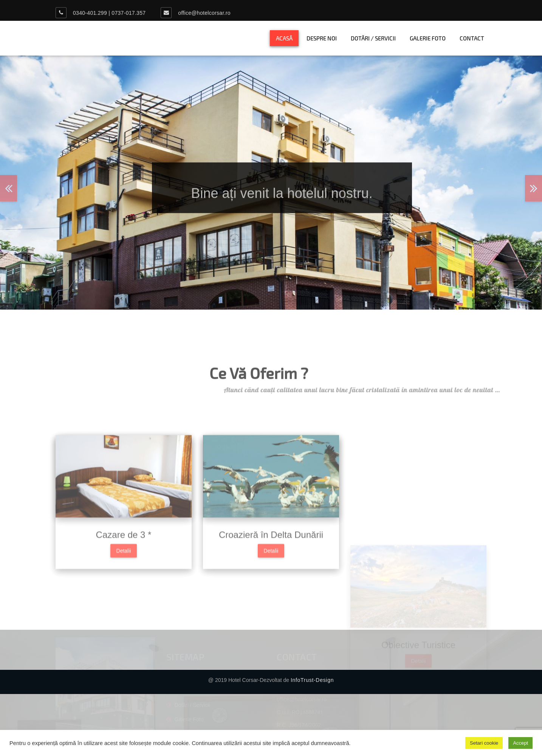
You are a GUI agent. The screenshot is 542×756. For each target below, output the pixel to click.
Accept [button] (520, 743)
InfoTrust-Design (312, 680)
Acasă (284, 38)
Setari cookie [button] (484, 743)
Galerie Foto (428, 38)
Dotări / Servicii (373, 38)
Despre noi (322, 38)
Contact (472, 38)
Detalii (124, 579)
